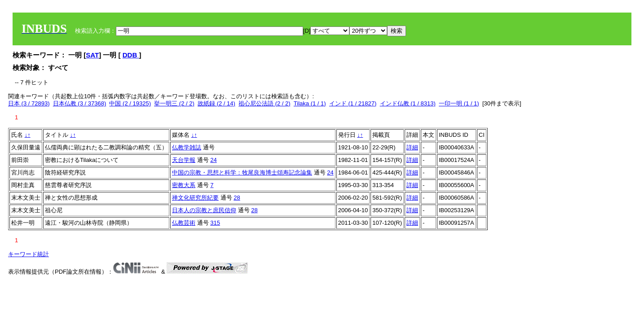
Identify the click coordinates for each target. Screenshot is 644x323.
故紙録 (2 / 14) (216, 103)
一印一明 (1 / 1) (459, 103)
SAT (92, 55)
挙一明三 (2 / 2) (174, 103)
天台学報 (184, 160)
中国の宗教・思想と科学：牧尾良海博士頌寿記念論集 (242, 172)
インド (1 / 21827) (353, 103)
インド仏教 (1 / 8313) (408, 103)
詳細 (412, 147)
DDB (131, 55)
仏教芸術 (184, 223)
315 (215, 223)
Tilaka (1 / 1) (310, 103)
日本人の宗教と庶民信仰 (204, 210)
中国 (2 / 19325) (130, 103)
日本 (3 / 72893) (29, 103)
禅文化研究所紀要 (195, 198)
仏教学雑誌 (187, 147)
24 (213, 160)
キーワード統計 (29, 254)
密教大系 (184, 185)
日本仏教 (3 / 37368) (80, 103)
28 (237, 198)
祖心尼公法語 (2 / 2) (265, 103)
